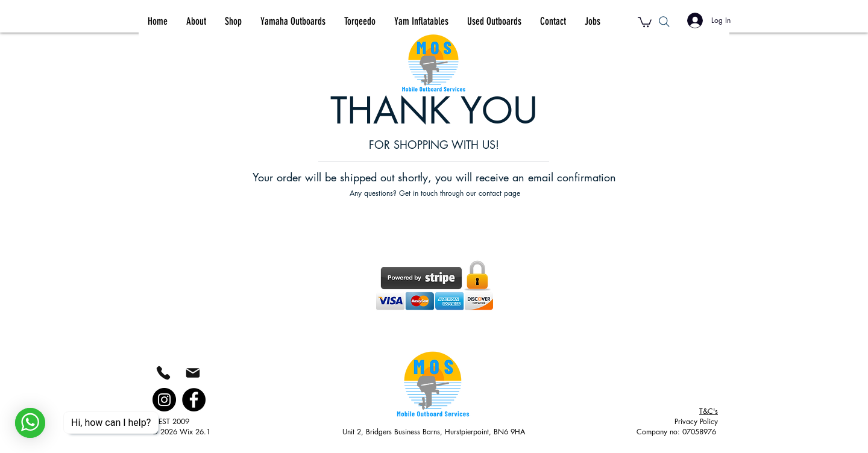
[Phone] (163, 373)
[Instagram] (164, 400)
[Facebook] (194, 400)
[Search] (664, 21)
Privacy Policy (696, 421)
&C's (709, 411)
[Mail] (193, 373)
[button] (645, 21)
